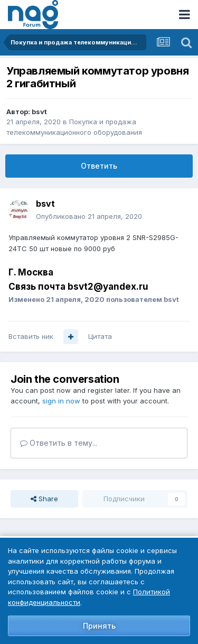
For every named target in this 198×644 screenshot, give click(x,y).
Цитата (100, 336)
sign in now (61, 401)
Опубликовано (89, 216)
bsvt (39, 112)
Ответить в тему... (59, 443)
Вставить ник (31, 336)
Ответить (99, 166)
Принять (99, 626)
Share (44, 499)
